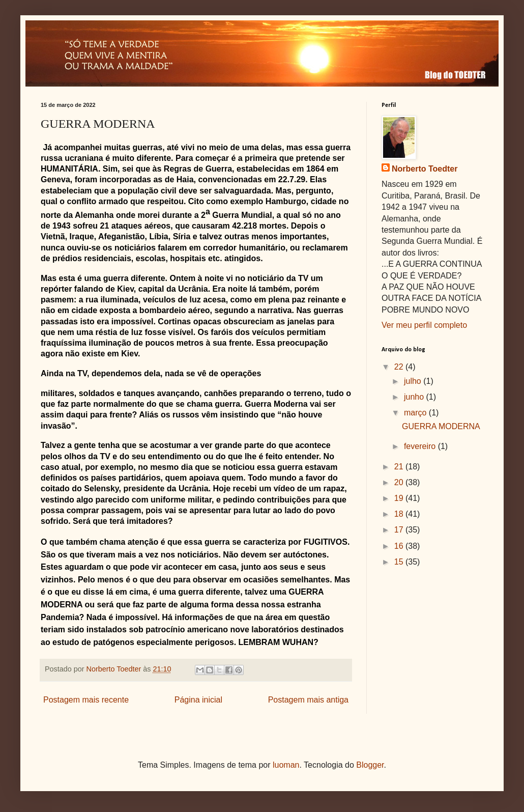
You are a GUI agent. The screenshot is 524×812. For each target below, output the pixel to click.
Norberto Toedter (425, 169)
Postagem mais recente (86, 700)
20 (400, 482)
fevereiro (421, 446)
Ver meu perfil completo (424, 325)
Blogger (370, 765)
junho (415, 397)
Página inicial (198, 700)
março (416, 413)
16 (400, 546)
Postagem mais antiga (308, 700)
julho (414, 381)
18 (400, 514)
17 (400, 530)
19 (400, 498)
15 (400, 562)
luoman (286, 765)
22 (400, 367)
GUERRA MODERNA (441, 426)
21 (400, 467)
